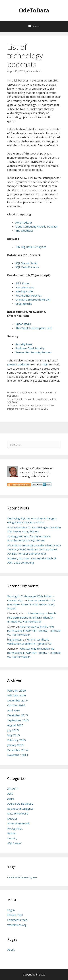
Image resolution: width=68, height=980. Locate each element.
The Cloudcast (24, 231)
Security (52, 393)
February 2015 (17, 740)
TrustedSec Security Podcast (34, 352)
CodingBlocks (24, 304)
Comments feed (17, 920)
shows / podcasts (18, 364)
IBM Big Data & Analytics (31, 247)
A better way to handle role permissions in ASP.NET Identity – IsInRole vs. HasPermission (32, 617)
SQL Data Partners (27, 267)
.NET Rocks (22, 283)
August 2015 (15, 725)
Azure (11, 799)
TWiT (45, 364)
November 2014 (18, 755)
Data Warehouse (18, 813)
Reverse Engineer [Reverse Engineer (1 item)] (29, 877)
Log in (11, 910)
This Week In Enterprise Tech (34, 328)
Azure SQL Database (20, 804)
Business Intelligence (36, 393)
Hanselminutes (25, 287)
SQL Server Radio (26, 263)
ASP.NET (15, 393)
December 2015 (17, 715)
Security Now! (24, 344)
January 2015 (15, 745)
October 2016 (16, 705)
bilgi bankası (15, 639)
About (11, 950)
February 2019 (17, 695)
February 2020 (17, 690)
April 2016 (14, 710)
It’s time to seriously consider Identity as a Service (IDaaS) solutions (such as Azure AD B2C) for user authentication (34, 549)
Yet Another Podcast (28, 295)
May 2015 (14, 735)
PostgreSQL (15, 828)
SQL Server (13, 396)
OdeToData (34, 10)
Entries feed (15, 915)
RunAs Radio (23, 324)
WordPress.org (17, 925)
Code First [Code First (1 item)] (12, 877)
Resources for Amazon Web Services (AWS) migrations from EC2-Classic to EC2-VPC (31, 407)
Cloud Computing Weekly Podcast (36, 226)
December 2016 (17, 700)
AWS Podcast (24, 222)
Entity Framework (18, 823)
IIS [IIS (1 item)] (19, 877)
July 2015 (13, 730)
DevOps (12, 818)
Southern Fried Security (30, 348)
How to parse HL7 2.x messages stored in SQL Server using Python (31, 604)
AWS (22, 393)
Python (12, 833)
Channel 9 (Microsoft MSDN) (33, 299)
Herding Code (24, 291)
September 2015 (18, 720)
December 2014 (17, 750)
